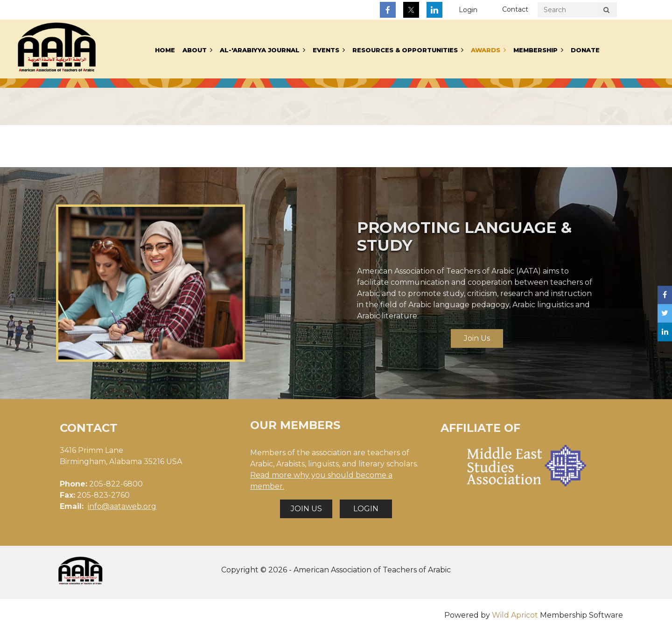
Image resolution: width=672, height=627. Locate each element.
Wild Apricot (515, 615)
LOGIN (366, 509)
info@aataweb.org (122, 506)
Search (606, 11)
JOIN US (306, 509)
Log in (468, 10)
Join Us (477, 338)
